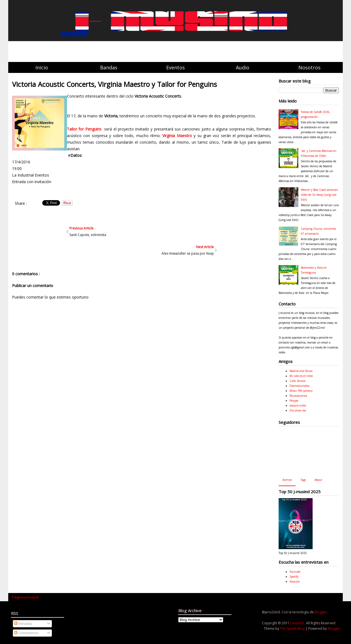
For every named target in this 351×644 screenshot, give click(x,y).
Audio (243, 67)
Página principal (25, 597)
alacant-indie (298, 405)
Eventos (175, 67)
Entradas (23, 624)
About (318, 480)
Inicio (42, 67)
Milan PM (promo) (301, 391)
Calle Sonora (298, 381)
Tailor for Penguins (85, 129)
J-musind (297, 623)
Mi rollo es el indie (301, 376)
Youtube (295, 572)
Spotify (294, 577)
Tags (303, 480)
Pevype (294, 401)
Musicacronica (298, 396)
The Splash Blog (293, 629)
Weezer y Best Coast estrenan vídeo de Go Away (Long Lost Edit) (319, 195)
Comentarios (26, 633)
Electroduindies (299, 386)
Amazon (295, 581)
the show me (298, 410)
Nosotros (309, 67)
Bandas (109, 67)
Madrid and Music (301, 371)
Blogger (321, 612)
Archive (287, 480)
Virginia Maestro (178, 136)
